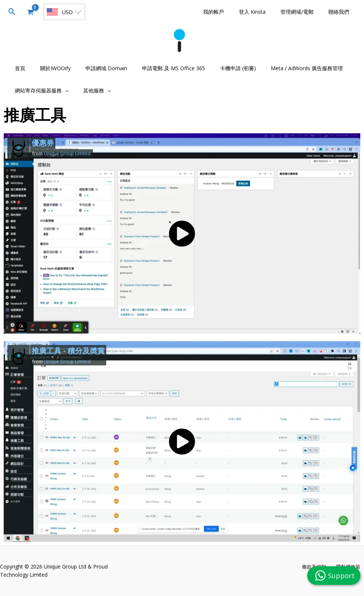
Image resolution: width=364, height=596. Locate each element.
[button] (12, 12)
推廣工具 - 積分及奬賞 (68, 351)
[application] (63, 90)
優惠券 (43, 143)
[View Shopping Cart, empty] (30, 12)
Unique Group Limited (67, 154)
